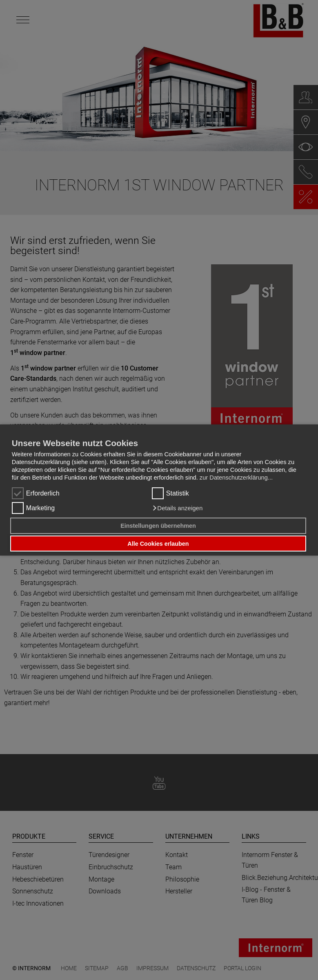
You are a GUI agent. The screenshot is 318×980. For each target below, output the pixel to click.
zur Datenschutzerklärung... (236, 478)
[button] (177, 508)
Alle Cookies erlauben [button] (158, 544)
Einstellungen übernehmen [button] (158, 526)
